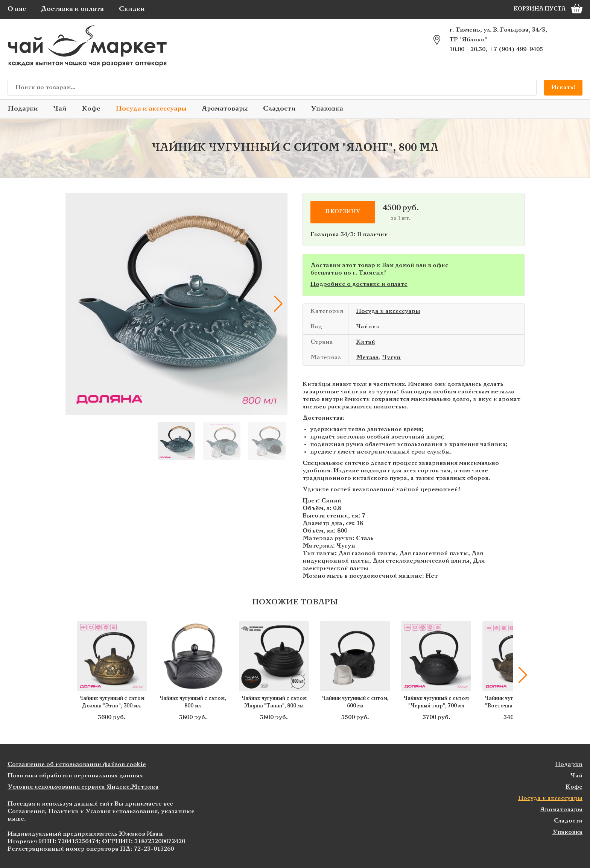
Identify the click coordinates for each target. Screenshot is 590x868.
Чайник (368, 327)
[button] (278, 304)
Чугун (391, 357)
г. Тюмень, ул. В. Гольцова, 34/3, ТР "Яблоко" (498, 35)
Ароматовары (225, 109)
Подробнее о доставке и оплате (359, 284)
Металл (367, 357)
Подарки (23, 109)
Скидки (132, 9)
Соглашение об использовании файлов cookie (77, 764)
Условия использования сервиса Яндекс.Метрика (83, 787)
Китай (366, 342)
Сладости (279, 109)
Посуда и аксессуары (151, 109)
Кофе (91, 109)
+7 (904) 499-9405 (516, 49)
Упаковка (327, 109)
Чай (60, 109)
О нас (17, 9)
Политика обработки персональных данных (75, 776)
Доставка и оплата (72, 9)
